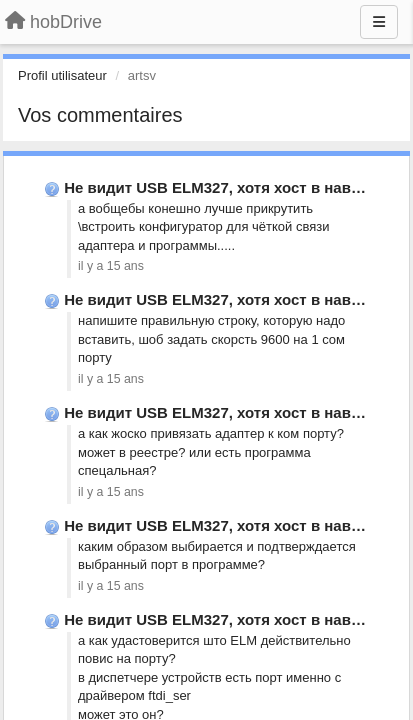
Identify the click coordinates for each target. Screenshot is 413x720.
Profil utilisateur (62, 75)
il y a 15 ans (111, 266)
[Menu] (379, 22)
